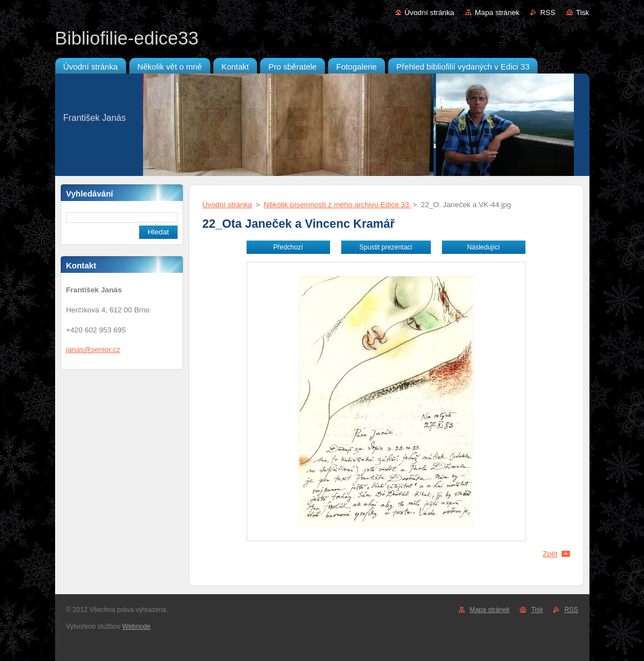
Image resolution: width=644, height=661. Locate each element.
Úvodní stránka (429, 13)
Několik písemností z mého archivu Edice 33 (338, 205)
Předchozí (288, 247)
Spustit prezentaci (386, 247)
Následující (483, 247)
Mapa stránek (497, 13)
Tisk (583, 13)
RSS (547, 13)
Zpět (550, 554)
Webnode (137, 626)
